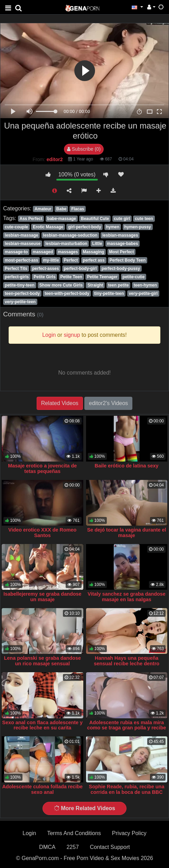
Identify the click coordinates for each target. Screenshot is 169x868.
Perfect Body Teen (128, 260)
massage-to (16, 252)
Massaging (93, 252)
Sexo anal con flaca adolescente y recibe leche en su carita (42, 725)
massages (68, 252)
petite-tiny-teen (20, 285)
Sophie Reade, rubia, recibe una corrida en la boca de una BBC (126, 789)
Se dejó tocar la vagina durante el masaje (127, 533)
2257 (73, 847)
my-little (51, 260)
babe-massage (62, 219)
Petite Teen (71, 277)
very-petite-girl (143, 293)
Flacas (78, 209)
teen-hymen (145, 285)
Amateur (43, 209)
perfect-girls (17, 277)
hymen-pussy (137, 227)
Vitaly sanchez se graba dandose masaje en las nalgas (127, 597)
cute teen (144, 219)
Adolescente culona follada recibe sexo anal (42, 789)
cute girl (122, 219)
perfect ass (93, 260)
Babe (61, 209)
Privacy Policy (129, 833)
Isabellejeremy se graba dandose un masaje (43, 597)
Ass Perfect (31, 219)
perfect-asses (45, 269)
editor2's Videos (108, 403)
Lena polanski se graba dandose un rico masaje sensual (43, 661)
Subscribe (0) (84, 149)
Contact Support (110, 847)
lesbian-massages (120, 235)
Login (29, 833)
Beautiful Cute (95, 219)
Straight (95, 285)
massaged (43, 252)
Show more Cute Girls (61, 285)
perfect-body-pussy (121, 269)
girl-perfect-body (84, 227)
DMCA (47, 847)
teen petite (119, 285)
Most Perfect (121, 252)
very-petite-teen (20, 302)
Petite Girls (44, 277)
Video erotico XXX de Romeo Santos (42, 533)
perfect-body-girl (80, 269)
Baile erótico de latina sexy (127, 466)
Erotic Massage (48, 227)
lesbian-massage (22, 235)
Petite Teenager (102, 277)
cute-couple (16, 227)
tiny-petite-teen (109, 293)
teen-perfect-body (22, 293)
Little (97, 244)
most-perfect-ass (22, 260)
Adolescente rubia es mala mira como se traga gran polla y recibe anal (127, 728)
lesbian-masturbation (66, 244)
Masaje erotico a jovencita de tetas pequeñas (42, 468)
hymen (113, 227)
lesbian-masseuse (23, 244)
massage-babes (122, 244)
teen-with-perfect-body (67, 293)
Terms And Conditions (74, 833)
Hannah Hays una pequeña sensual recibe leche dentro (126, 661)
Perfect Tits (16, 269)
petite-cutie (133, 277)
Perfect (71, 260)
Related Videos (60, 403)
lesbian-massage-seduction (70, 235)
